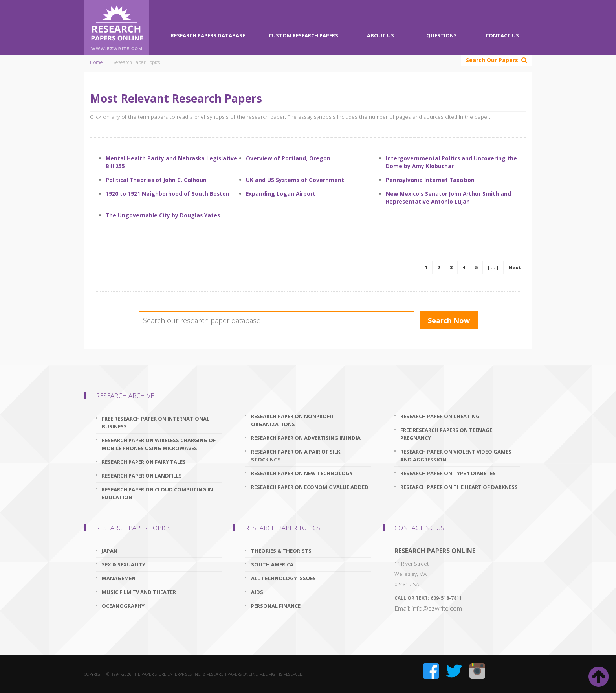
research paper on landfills (142, 476)
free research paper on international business (156, 423)
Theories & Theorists (281, 551)
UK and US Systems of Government (295, 180)
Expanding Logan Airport (281, 194)
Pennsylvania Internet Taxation (430, 180)
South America (272, 564)
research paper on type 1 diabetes (448, 473)
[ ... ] (493, 267)
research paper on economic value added (310, 487)
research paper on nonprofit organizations (293, 420)
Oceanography (123, 606)
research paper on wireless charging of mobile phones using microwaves (159, 444)
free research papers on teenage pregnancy (446, 434)
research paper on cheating (440, 416)
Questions (442, 35)
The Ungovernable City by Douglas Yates (163, 215)
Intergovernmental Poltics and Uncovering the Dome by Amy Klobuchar (451, 162)
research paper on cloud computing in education (157, 493)
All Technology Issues (283, 578)
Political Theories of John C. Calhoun (156, 180)
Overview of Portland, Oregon (288, 158)
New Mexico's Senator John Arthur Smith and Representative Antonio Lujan (448, 198)
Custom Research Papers (303, 35)
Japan (110, 551)
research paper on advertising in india (306, 438)
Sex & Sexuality (124, 564)
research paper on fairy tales (144, 462)
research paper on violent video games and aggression (456, 456)
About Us (380, 35)
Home (96, 62)
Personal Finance (276, 606)
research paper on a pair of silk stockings (296, 456)
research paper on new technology (302, 473)
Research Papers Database (208, 35)
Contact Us (502, 35)
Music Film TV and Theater (139, 592)
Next (515, 267)
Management (120, 578)
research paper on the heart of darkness (459, 487)
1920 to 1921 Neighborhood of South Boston (168, 194)
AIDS (257, 592)
